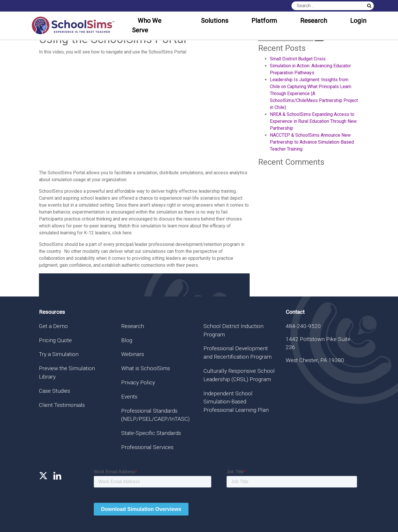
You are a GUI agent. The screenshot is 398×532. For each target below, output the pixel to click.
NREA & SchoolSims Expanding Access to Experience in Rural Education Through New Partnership (313, 121)
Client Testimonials (62, 405)
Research (314, 21)
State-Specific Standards (151, 433)
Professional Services (147, 447)
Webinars (133, 354)
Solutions (215, 21)
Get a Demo (53, 326)
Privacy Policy (138, 382)
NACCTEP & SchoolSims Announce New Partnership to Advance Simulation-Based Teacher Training (312, 142)
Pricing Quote (55, 340)
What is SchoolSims (146, 368)
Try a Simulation (59, 354)
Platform (264, 21)
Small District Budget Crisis (298, 59)
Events (129, 397)
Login (358, 21)
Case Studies (55, 391)
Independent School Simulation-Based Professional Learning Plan (236, 402)
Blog (127, 340)
